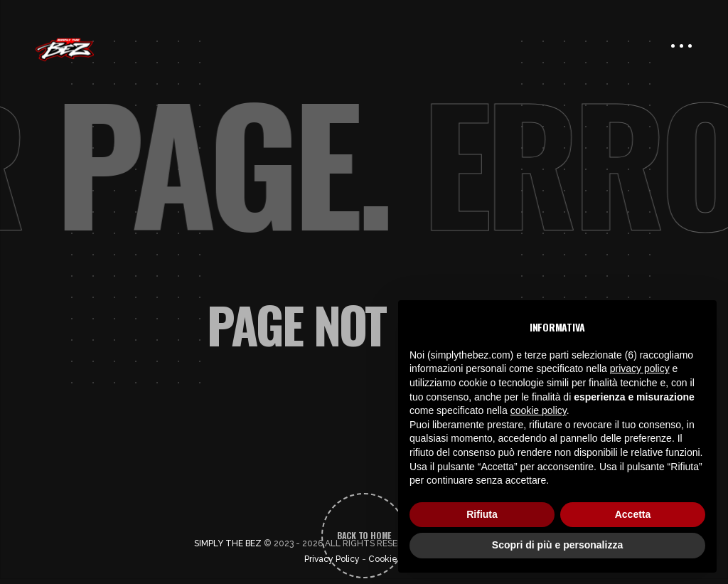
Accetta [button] (633, 514)
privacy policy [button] (640, 368)
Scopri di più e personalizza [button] (557, 545)
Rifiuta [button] (482, 514)
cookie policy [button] (539, 410)
